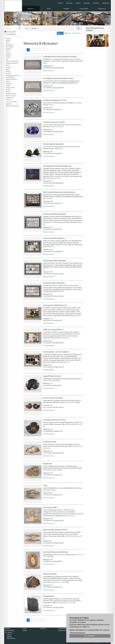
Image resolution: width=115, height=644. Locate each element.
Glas (7, 59)
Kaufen (49, 9)
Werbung (8, 100)
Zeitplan (9, 634)
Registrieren (106, 3)
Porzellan (8, 55)
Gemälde (8, 67)
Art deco (8, 85)
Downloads (87, 3)
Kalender (60, 3)
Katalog (9, 636)
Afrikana (8, 92)
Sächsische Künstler (11, 79)
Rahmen (8, 81)
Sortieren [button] (77, 33)
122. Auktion (8, 632)
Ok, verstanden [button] (90, 636)
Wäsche (8, 41)
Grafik (7, 65)
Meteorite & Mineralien (12, 106)
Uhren (7, 51)
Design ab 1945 (10, 88)
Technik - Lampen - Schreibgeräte (11, 97)
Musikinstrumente (11, 94)
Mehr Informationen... (49, 71)
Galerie (68, 33)
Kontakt (78, 3)
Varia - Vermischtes (11, 102)
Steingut (8, 57)
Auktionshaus (102, 9)
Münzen (8, 71)
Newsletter (69, 3)
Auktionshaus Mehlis (13, 6)
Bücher (8, 43)
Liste (60, 33)
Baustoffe (8, 73)
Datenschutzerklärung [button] (77, 633)
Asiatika (8, 90)
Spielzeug (8, 49)
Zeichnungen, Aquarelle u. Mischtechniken (13, 76)
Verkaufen (66, 9)
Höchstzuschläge (9, 630)
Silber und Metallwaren (12, 61)
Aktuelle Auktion (10, 32)
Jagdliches (9, 104)
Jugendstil (8, 83)
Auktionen (31, 9)
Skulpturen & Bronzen (12, 63)
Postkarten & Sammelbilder (10, 46)
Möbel (7, 69)
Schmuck (8, 53)
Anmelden (96, 3)
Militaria (8, 39)
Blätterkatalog (11, 638)
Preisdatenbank (84, 9)
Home (27, 28)
